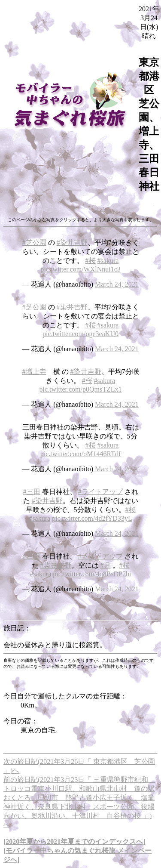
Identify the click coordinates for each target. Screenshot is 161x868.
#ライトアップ (100, 492)
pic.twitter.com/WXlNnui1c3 (80, 269)
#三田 (32, 492)
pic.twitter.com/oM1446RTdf (80, 454)
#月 (106, 565)
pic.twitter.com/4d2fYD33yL (92, 518)
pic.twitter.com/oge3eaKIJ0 (80, 334)
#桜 (91, 261)
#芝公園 (34, 242)
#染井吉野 (72, 242)
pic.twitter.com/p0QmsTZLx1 (81, 389)
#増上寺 (34, 372)
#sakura (108, 261)
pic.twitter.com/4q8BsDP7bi (92, 574)
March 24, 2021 (117, 284)
